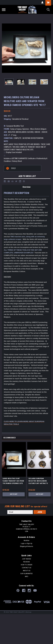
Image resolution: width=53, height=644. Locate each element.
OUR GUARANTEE (26, 574)
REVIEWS (26, 562)
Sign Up (30, 543)
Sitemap (28, 612)
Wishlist (26, 541)
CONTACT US (26, 568)
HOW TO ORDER (27, 565)
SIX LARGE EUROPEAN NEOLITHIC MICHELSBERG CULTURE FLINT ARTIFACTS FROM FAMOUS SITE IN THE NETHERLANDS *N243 (38, 481)
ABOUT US (27, 571)
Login (23, 543)
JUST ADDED (26, 559)
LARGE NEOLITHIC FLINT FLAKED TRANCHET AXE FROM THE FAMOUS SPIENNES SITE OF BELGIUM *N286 (13, 481)
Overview (26, 187)
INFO (27, 577)
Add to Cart (14, 494)
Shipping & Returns (26, 546)
